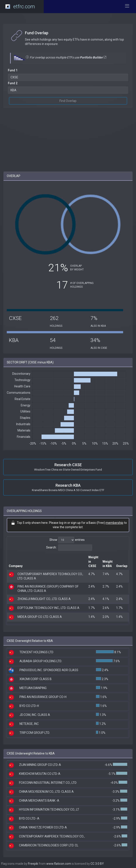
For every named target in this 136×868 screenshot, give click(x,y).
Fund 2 (13, 83)
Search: (69, 548)
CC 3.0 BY (97, 864)
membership (114, 523)
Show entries (67, 540)
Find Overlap (68, 101)
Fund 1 (13, 70)
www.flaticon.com (59, 864)
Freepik (33, 864)
